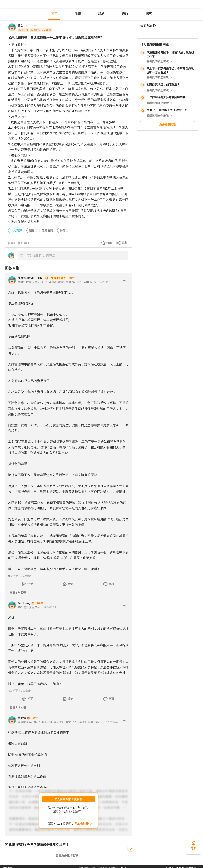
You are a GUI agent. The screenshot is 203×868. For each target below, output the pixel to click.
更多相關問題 (168, 124)
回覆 (111, 584)
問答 (54, 14)
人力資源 (16, 230)
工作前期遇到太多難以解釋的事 (166, 97)
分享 (124, 243)
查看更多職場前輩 (67, 855)
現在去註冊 (82, 824)
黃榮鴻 (22, 718)
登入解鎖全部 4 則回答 (68, 799)
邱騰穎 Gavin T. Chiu (31, 278)
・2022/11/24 (103, 282)
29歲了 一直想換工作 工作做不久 (167, 110)
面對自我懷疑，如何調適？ (163, 84)
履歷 (32, 230)
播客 (149, 14)
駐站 (101, 14)
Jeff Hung (24, 603)
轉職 (63, 230)
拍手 (30, 584)
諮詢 (125, 14)
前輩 (78, 14)
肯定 (71, 584)
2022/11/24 (30, 26)
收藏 (109, 243)
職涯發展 (47, 230)
